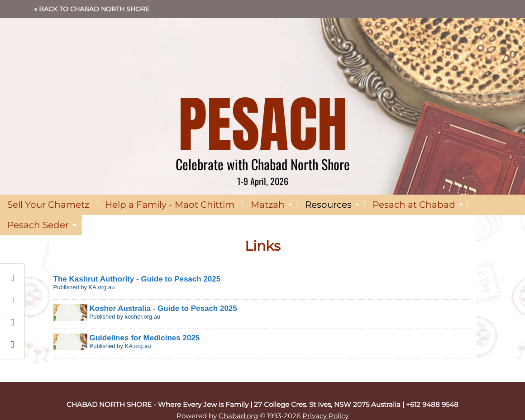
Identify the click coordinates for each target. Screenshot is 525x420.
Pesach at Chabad (414, 205)
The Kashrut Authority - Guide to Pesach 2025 (137, 279)
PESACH (263, 124)
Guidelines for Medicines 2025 (145, 338)
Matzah (268, 205)
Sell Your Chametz (48, 205)
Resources (328, 205)
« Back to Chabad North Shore (92, 9)
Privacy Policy (325, 416)
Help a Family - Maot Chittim (170, 205)
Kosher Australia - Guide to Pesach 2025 (163, 308)
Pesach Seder (38, 225)
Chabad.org (238, 416)
